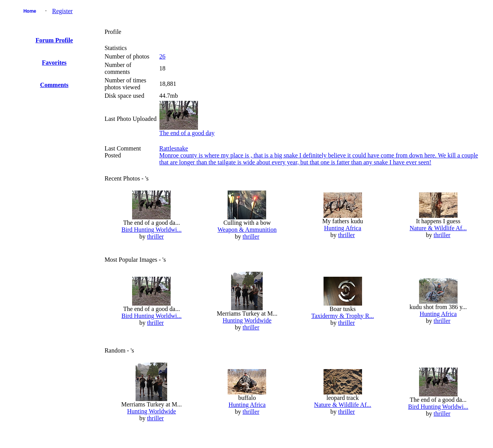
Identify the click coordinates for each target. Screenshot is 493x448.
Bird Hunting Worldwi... (151, 230)
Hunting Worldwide (247, 320)
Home (30, 11)
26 (163, 56)
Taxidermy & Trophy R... (342, 316)
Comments (54, 85)
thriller (156, 237)
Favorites (54, 63)
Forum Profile (54, 40)
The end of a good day (187, 133)
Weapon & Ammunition (247, 230)
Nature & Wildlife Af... (438, 228)
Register (62, 11)
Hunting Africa (342, 228)
